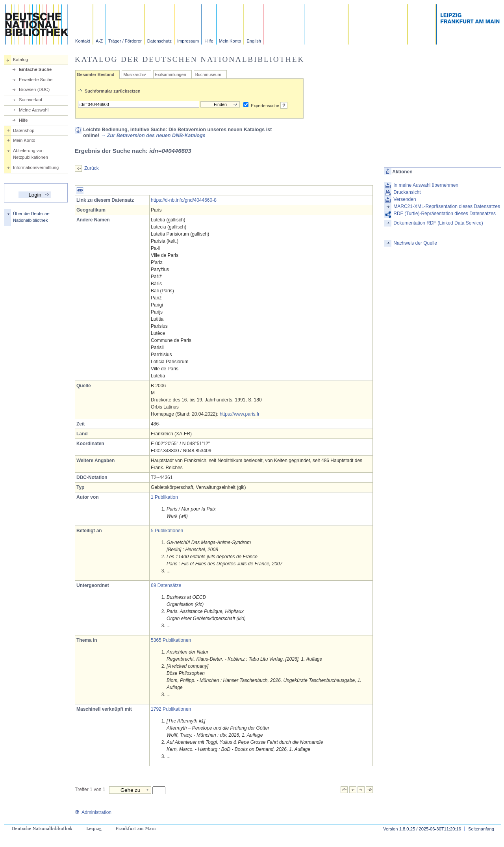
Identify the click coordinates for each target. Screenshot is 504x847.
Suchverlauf (31, 100)
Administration (93, 812)
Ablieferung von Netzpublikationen (31, 154)
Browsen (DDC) (34, 89)
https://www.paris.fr (240, 414)
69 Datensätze (166, 585)
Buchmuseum (208, 74)
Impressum (188, 41)
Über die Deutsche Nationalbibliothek (31, 217)
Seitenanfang (481, 829)
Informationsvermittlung (36, 167)
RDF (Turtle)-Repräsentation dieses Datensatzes (445, 214)
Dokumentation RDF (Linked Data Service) (438, 223)
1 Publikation (164, 497)
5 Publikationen (167, 531)
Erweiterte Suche (36, 80)
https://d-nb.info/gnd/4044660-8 (184, 200)
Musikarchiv (134, 74)
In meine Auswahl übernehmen (426, 185)
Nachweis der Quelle (415, 243)
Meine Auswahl (34, 110)
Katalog (20, 59)
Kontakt (83, 41)
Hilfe (209, 41)
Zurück (92, 168)
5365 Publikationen (171, 640)
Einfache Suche (35, 69)
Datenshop (24, 130)
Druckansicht (407, 192)
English (254, 41)
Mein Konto (230, 41)
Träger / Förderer (125, 41)
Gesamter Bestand (95, 74)
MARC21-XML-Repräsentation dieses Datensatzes (447, 206)
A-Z (99, 41)
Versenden (405, 199)
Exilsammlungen (170, 74)
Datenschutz (159, 41)
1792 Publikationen (171, 709)
